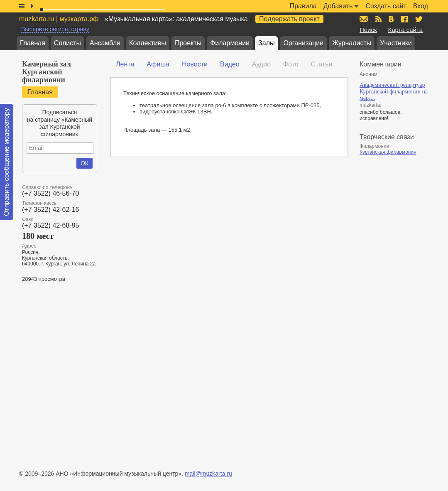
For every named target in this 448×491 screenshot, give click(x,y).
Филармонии (230, 43)
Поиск (368, 30)
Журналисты (352, 43)
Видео (230, 64)
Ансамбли (105, 43)
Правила (303, 6)
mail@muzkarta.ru (208, 474)
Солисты (67, 43)
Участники (396, 43)
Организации (303, 43)
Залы (266, 43)
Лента (125, 64)
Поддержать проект (289, 19)
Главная (33, 43)
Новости (195, 64)
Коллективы (148, 43)
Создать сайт (386, 6)
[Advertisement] (398, 289)
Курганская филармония (388, 152)
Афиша (158, 64)
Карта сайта (405, 30)
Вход (421, 6)
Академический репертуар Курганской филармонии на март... (394, 91)
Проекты (188, 43)
